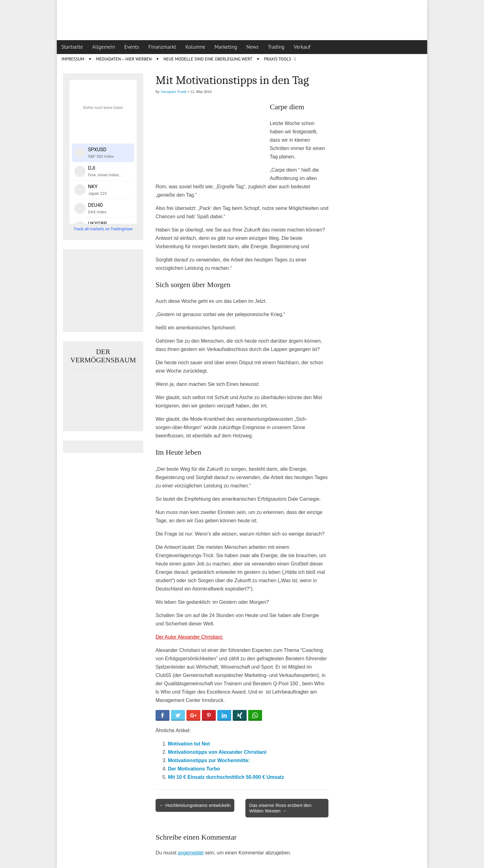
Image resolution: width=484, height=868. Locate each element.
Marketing (226, 47)
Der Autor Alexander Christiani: (189, 637)
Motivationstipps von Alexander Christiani (217, 752)
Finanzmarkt (162, 47)
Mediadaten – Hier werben (124, 59)
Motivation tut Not (189, 744)
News (252, 47)
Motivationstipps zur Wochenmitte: (209, 760)
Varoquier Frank (174, 92)
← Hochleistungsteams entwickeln (195, 805)
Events (132, 47)
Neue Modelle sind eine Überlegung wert (208, 59)
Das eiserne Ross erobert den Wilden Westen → (280, 808)
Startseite (72, 47)
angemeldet (191, 853)
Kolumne (196, 47)
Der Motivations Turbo (194, 769)
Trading (276, 47)
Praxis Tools (277, 59)
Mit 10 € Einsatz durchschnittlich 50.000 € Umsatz (226, 777)
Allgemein (104, 47)
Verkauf (302, 47)
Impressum (73, 59)
